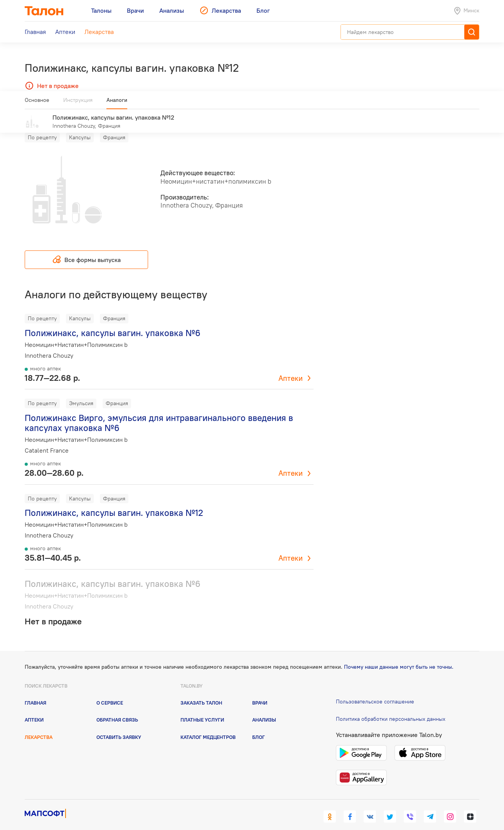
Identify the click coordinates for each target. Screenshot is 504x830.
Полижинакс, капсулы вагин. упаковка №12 (114, 501)
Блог (259, 725)
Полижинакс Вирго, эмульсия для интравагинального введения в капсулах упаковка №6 (159, 412)
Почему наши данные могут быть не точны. (399, 656)
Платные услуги (202, 708)
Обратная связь (117, 708)
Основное (37, 103)
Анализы (264, 708)
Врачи (260, 691)
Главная (35, 691)
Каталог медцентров (208, 725)
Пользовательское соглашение (375, 690)
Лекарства (39, 725)
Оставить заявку (119, 725)
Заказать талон (201, 691)
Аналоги (117, 103)
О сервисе (110, 691)
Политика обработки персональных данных (391, 707)
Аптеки (291, 367)
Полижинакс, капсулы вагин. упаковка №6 (113, 322)
